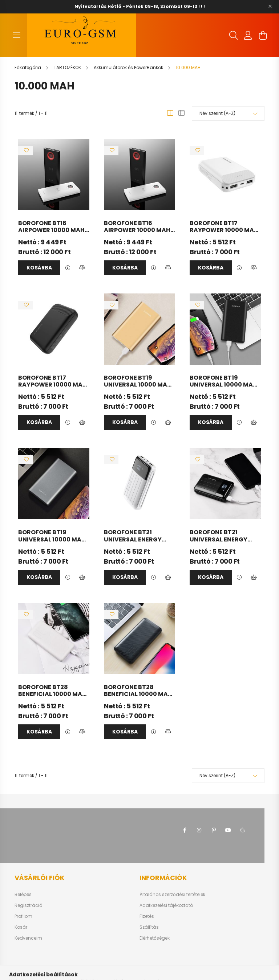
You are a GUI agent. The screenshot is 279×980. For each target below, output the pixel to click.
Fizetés (147, 916)
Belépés (23, 895)
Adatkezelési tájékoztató (166, 905)
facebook (185, 830)
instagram (199, 830)
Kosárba (39, 268)
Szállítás (149, 927)
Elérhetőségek (155, 938)
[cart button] (263, 35)
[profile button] (248, 35)
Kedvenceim (28, 938)
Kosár (21, 927)
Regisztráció (28, 905)
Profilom (23, 916)
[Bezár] (270, 7)
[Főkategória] (28, 67)
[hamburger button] (16, 35)
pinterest (214, 830)
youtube (228, 830)
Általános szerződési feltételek (172, 895)
